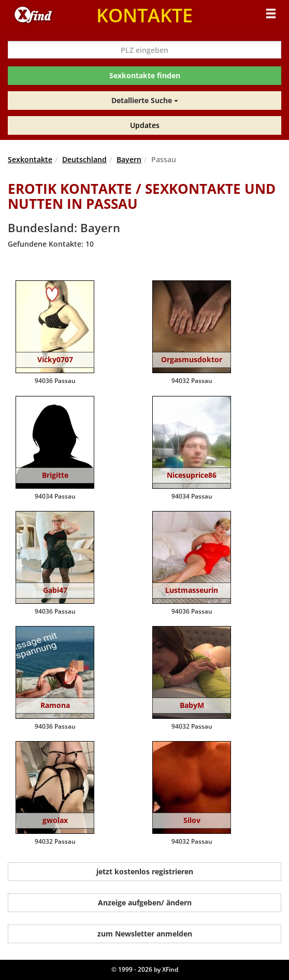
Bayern (129, 159)
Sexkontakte (30, 159)
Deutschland (84, 159)
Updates (145, 125)
